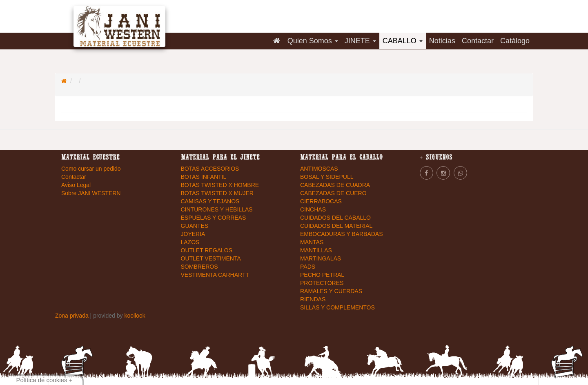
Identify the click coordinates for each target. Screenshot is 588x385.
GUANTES (195, 226)
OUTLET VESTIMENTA (211, 258)
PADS (308, 267)
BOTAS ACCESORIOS (210, 169)
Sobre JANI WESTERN (91, 193)
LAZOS (190, 242)
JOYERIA (193, 234)
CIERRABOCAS (321, 201)
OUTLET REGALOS (207, 250)
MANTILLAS (316, 250)
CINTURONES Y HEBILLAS (217, 209)
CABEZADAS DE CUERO (333, 193)
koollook (135, 316)
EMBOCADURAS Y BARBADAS (342, 234)
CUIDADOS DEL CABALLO (335, 218)
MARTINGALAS (321, 258)
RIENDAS (313, 299)
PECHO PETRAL (322, 275)
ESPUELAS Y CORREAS (214, 218)
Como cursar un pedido (91, 169)
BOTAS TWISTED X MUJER (217, 193)
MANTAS (312, 242)
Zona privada (73, 316)
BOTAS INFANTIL (204, 177)
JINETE (360, 41)
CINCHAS (313, 209)
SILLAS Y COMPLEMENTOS (337, 307)
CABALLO (403, 41)
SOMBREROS (199, 267)
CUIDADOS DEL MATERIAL (336, 226)
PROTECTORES (322, 283)
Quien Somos (313, 41)
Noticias (442, 41)
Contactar (478, 41)
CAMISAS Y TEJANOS (210, 201)
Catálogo (515, 41)
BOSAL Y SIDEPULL (327, 177)
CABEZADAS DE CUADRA (335, 185)
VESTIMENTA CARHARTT (215, 275)
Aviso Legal (76, 185)
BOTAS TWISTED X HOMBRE (220, 185)
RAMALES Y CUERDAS (331, 291)
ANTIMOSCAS (319, 169)
